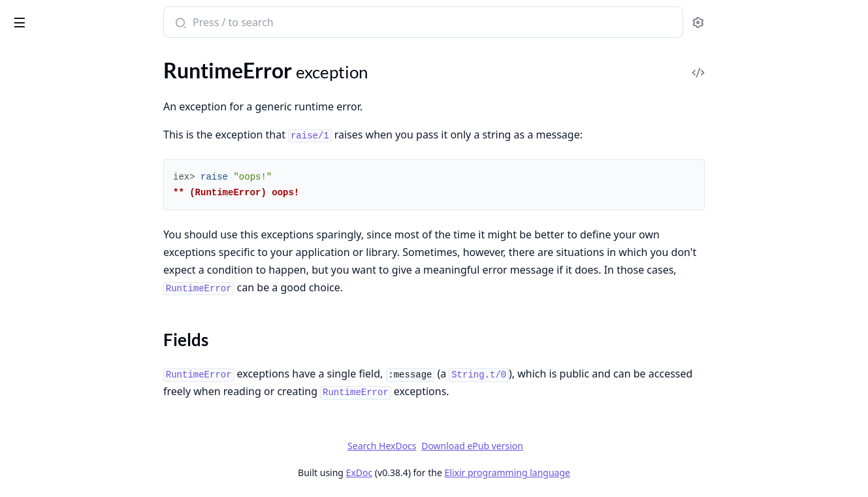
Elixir (60, 17)
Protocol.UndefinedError (65, 197)
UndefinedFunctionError (65, 384)
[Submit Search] (277, 24)
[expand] (183, 164)
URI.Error (31, 367)
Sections (42, 255)
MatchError (36, 126)
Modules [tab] (79, 58)
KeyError (30, 109)
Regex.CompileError (55, 215)
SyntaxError (36, 279)
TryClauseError (43, 349)
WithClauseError (48, 455)
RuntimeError (40, 232)
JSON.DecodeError (52, 73)
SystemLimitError (49, 314)
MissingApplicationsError (67, 162)
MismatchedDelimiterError (70, 144)
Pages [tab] (24, 58)
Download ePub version (570, 446)
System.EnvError (47, 296)
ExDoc (458, 473)
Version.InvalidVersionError (72, 437)
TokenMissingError (52, 331)
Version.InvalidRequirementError (84, 420)
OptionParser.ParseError (65, 179)
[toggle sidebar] (179, 20)
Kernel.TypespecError (57, 91)
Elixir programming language (605, 473)
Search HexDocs (480, 446)
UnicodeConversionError (66, 402)
